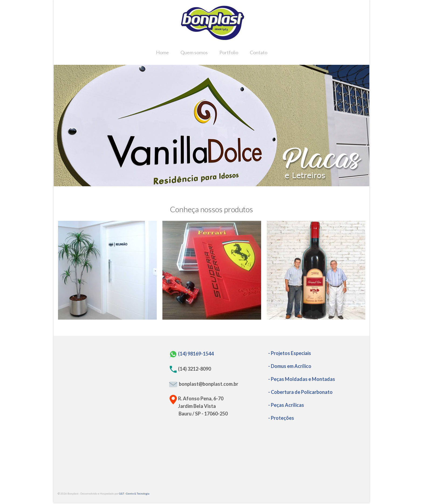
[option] (211, 126)
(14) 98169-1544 (196, 353)
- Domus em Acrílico (290, 366)
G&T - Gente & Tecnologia (134, 493)
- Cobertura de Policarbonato (300, 392)
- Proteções (281, 418)
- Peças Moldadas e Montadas (302, 379)
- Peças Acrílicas (286, 405)
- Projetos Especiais (290, 353)
